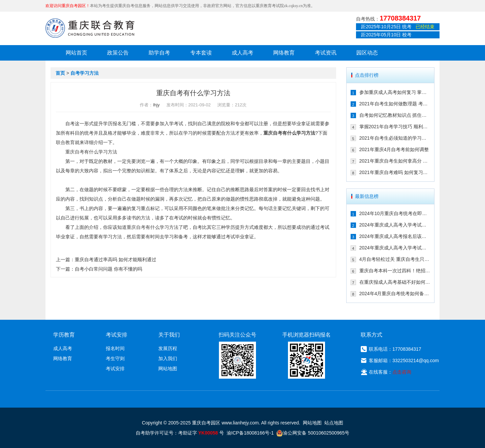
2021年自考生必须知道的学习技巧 (395, 138)
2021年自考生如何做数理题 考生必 (395, 104)
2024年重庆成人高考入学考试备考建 (395, 248)
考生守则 (115, 358)
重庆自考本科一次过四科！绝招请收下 (395, 271)
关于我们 (169, 335)
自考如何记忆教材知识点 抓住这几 (395, 115)
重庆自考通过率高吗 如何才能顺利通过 (116, 260)
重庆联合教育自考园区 (90, 28)
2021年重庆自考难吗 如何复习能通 (395, 172)
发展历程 (168, 348)
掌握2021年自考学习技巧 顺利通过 (395, 127)
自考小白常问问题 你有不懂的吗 (108, 269)
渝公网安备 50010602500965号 (313, 433)
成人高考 (243, 53)
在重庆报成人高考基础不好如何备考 (395, 282)
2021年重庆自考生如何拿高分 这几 (395, 161)
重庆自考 (273, 133)
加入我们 (168, 358)
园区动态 (367, 53)
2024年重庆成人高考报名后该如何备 (395, 236)
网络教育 (284, 53)
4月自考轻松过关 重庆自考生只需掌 (395, 259)
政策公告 (118, 53)
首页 (60, 73)
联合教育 (65, 142)
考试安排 (115, 369)
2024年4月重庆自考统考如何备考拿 (395, 294)
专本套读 (201, 53)
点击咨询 (402, 372)
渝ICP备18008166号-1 (250, 433)
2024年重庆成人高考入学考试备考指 (395, 225)
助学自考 (159, 53)
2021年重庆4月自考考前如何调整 (394, 149)
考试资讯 (326, 53)
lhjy (156, 105)
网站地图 (168, 369)
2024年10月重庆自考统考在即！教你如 (395, 213)
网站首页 (76, 53)
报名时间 (115, 348)
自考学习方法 (85, 73)
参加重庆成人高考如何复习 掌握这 (395, 92)
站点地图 (334, 423)
